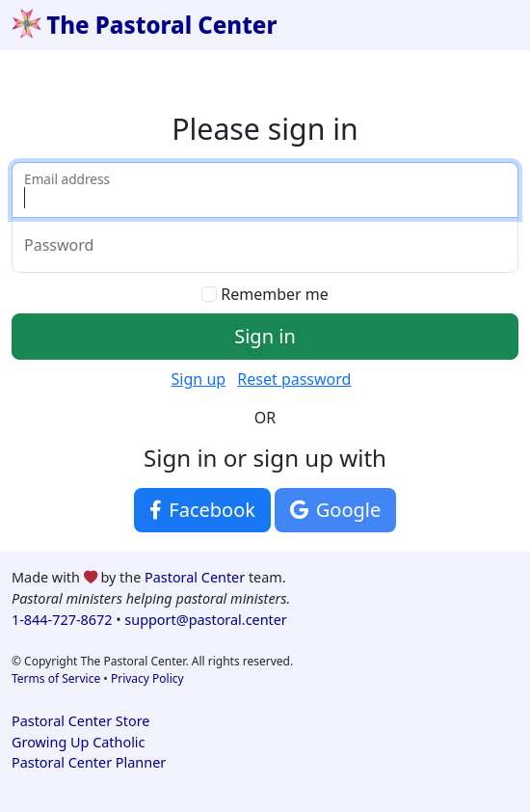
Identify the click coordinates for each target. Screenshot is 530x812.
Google (335, 510)
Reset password (294, 379)
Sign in (265, 336)
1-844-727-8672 (62, 620)
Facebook (202, 510)
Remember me (275, 294)
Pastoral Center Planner (89, 762)
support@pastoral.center (205, 620)
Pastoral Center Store (80, 721)
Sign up (199, 379)
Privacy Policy (147, 678)
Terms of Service (56, 678)
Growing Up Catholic (78, 742)
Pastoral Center (195, 577)
